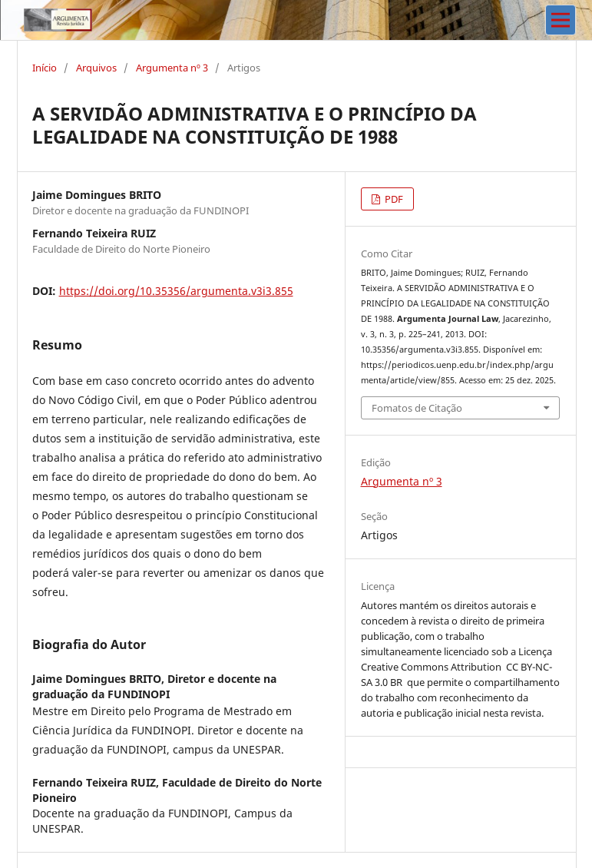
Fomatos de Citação (417, 408)
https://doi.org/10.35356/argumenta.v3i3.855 (176, 291)
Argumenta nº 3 (172, 68)
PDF (393, 199)
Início (45, 68)
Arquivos (96, 68)
